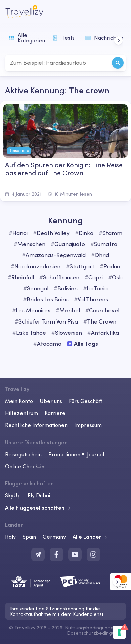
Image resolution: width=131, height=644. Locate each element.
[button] (118, 40)
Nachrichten (103, 38)
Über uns (51, 401)
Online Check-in (25, 466)
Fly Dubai (39, 495)
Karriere (55, 413)
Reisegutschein (23, 454)
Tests (63, 38)
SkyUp (13, 495)
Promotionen (64, 454)
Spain (29, 537)
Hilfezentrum (21, 413)
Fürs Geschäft (86, 401)
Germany (54, 537)
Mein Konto (19, 401)
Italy (10, 537)
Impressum (88, 425)
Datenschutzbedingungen (96, 633)
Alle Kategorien (27, 38)
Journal (96, 454)
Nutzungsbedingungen (91, 628)
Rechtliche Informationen (36, 425)
